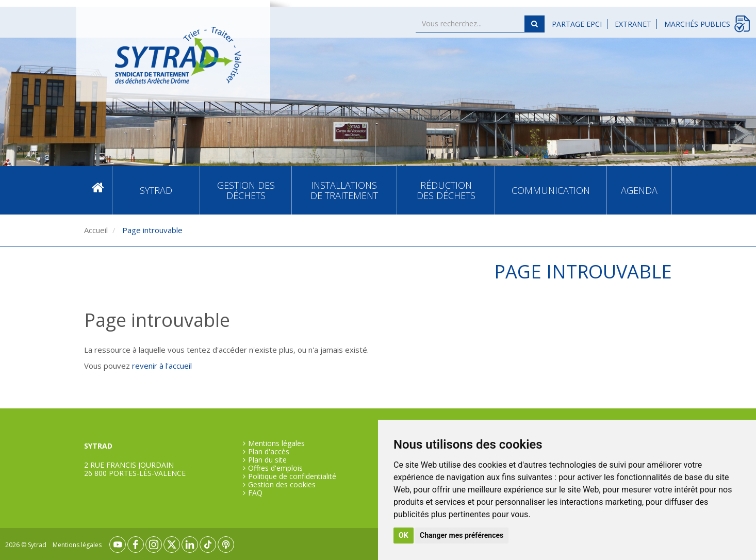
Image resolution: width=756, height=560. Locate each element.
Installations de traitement (344, 190)
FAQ (255, 493)
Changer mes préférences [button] (462, 535)
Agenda (639, 190)
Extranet (633, 24)
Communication (551, 190)
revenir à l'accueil (162, 366)
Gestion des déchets (246, 190)
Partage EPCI (577, 24)
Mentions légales (276, 443)
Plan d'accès (269, 452)
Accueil (98, 190)
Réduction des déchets (446, 190)
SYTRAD (156, 190)
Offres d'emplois (275, 468)
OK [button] (404, 535)
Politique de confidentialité (292, 476)
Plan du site (267, 460)
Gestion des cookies (282, 485)
